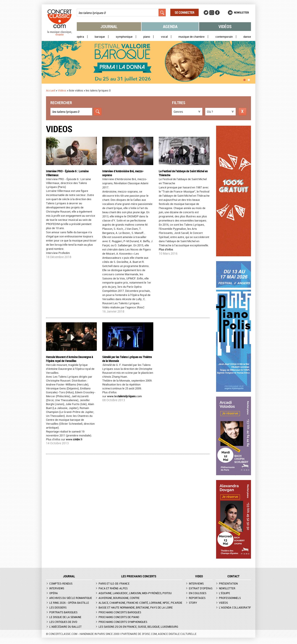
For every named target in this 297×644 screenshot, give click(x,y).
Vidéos (225, 26)
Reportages (197, 598)
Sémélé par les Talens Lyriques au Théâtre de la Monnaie (127, 359)
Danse (247, 37)
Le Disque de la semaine (65, 617)
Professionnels (230, 598)
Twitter (206, 13)
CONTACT (233, 576)
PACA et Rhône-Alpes (113, 588)
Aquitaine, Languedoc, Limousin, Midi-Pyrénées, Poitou (135, 593)
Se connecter (184, 12)
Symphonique (124, 37)
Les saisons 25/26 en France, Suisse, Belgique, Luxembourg (138, 627)
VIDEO (199, 576)
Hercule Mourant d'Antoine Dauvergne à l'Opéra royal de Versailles (70, 359)
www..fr (74, 439)
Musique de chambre (191, 37)
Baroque (100, 37)
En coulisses (198, 593)
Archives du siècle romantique (71, 598)
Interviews (57, 588)
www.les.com (124, 396)
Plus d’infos (166, 249)
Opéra (80, 37)
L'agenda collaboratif (235, 607)
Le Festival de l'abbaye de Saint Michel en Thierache (183, 173)
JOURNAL (69, 576)
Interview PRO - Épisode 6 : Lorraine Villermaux (67, 173)
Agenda (170, 26)
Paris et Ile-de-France (114, 583)
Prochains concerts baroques (120, 612)
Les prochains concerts (139, 576)
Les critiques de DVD (63, 622)
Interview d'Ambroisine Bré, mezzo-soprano (123, 173)
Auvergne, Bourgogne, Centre (119, 598)
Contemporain (224, 37)
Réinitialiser (242, 112)
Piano (147, 37)
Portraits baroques (63, 612)
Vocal (164, 37)
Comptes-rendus (61, 583)
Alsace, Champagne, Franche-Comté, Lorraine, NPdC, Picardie (140, 603)
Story (193, 603)
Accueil (51, 90)
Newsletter (241, 12)
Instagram (212, 13)
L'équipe (224, 593)
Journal (109, 26)
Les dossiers (58, 607)
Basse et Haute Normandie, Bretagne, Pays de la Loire (136, 607)
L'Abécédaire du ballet (65, 627)
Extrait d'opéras (201, 588)
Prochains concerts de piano (119, 617)
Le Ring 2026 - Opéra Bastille (69, 603)
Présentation (228, 583)
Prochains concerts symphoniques (123, 622)
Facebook (217, 13)
